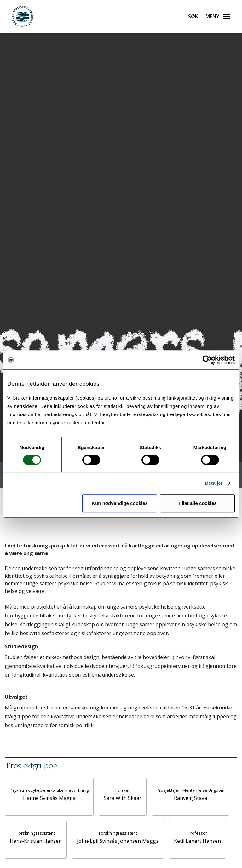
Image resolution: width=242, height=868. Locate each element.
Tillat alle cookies (197, 503)
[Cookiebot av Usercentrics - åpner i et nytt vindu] (207, 360)
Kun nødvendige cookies (120, 503)
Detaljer (214, 483)
